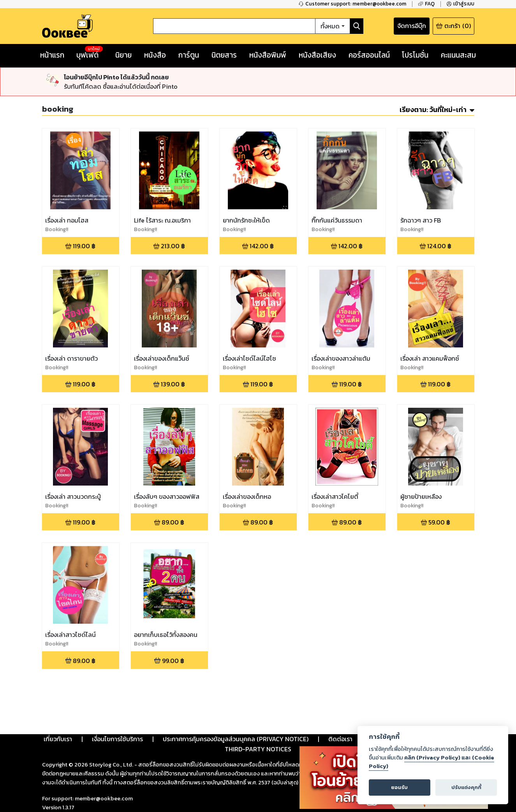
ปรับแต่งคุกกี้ (466, 787)
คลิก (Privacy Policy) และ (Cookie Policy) (431, 762)
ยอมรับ (399, 787)
